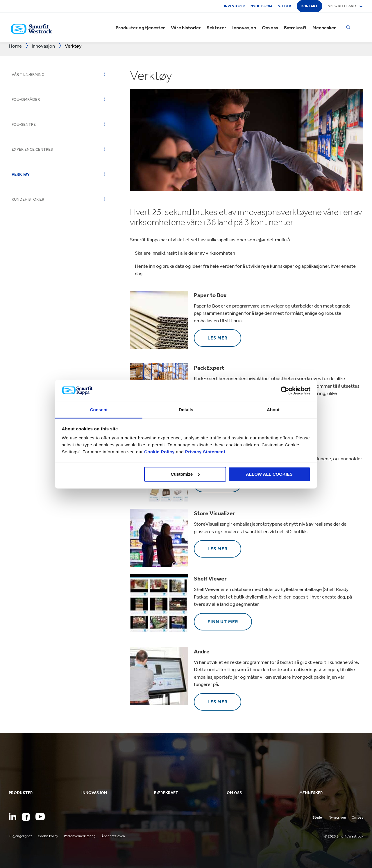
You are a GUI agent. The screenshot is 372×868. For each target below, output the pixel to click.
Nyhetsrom (261, 6)
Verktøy (21, 174)
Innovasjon (244, 28)
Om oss (270, 28)
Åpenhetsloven (113, 836)
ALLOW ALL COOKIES (269, 474)
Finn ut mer (223, 622)
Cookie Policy (159, 452)
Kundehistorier (28, 199)
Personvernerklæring (80, 836)
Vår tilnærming (28, 74)
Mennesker (324, 28)
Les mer (218, 338)
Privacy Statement (204, 452)
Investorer (234, 6)
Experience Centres (32, 149)
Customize (185, 474)
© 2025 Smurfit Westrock (344, 836)
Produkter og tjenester (140, 28)
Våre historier (186, 28)
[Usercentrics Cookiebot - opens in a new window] (285, 391)
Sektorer (217, 28)
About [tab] (273, 410)
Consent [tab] (99, 410)
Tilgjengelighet (20, 836)
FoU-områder (26, 99)
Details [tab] (186, 410)
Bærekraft (295, 28)
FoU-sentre (24, 124)
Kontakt (310, 6)
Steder (284, 6)
